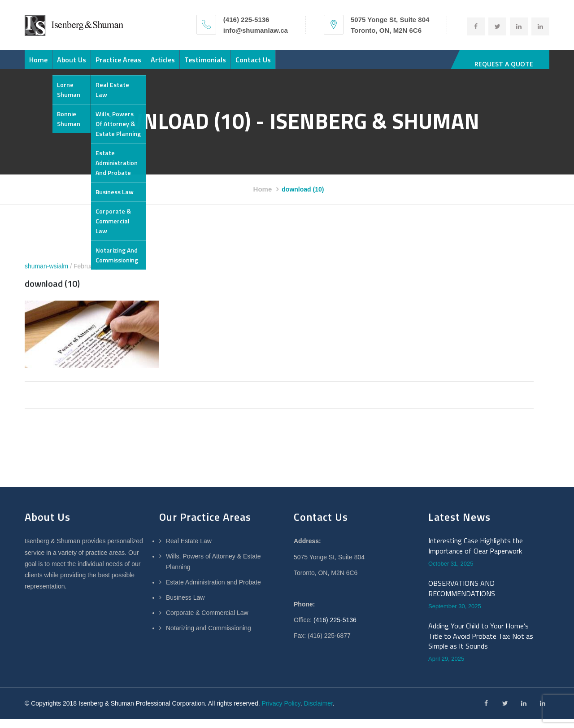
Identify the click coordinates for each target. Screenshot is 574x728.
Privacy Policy (281, 712)
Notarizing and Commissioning (209, 637)
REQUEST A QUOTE (505, 64)
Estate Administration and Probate (213, 591)
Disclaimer (318, 712)
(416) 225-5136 (335, 629)
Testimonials (266, 64)
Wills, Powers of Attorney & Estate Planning (213, 571)
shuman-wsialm (46, 275)
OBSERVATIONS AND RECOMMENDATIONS (462, 597)
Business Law (185, 606)
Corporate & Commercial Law (207, 622)
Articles (210, 64)
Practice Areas (152, 64)
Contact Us (327, 64)
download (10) (52, 293)
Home (45, 64)
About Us (92, 64)
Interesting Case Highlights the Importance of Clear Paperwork (476, 555)
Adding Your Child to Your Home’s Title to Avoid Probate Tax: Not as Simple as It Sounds (481, 645)
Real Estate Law (189, 550)
